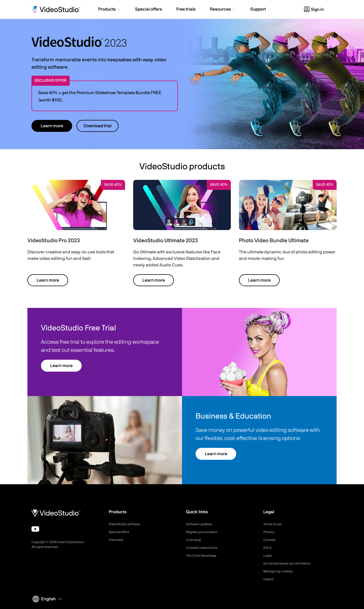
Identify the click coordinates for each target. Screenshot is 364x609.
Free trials (117, 540)
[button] (109, 10)
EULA (268, 548)
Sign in (314, 9)
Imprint (269, 579)
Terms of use (274, 524)
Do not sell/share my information (291, 563)
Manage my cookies (281, 571)
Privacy (270, 532)
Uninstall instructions (204, 548)
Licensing (194, 540)
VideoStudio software (127, 524)
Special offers (121, 532)
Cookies (270, 540)
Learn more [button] (52, 126)
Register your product (205, 532)
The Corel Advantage (204, 556)
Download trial (98, 126)
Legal (268, 556)
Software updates (201, 524)
